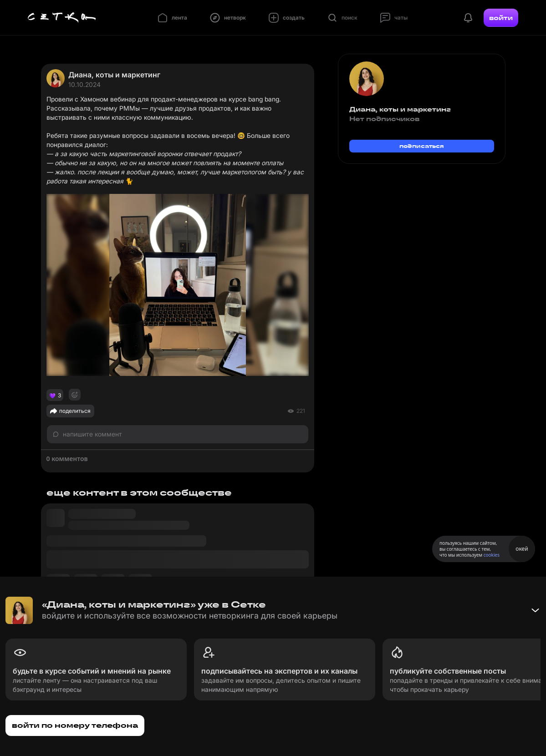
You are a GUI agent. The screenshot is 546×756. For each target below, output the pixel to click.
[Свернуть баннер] (535, 610)
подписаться (422, 146)
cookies (492, 555)
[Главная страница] (62, 18)
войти (501, 18)
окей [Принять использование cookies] (522, 549)
